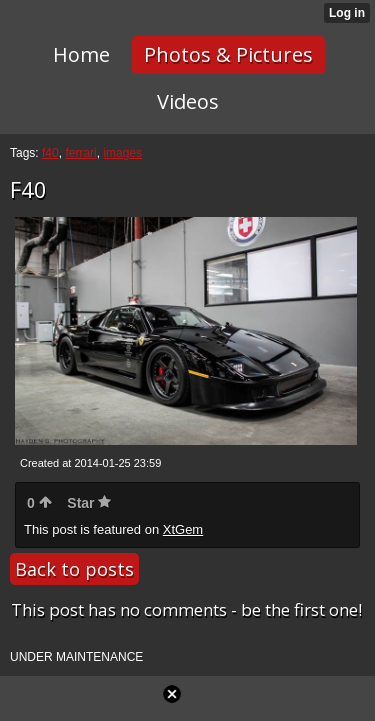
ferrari (80, 153)
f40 (50, 153)
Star (89, 503)
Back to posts (74, 569)
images (122, 153)
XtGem (183, 529)
